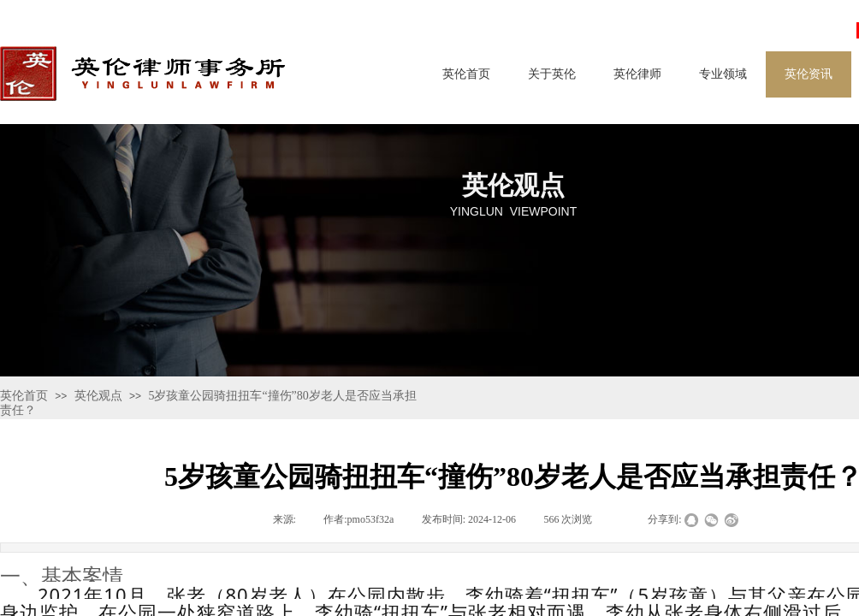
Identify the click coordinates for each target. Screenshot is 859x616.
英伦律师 (637, 74)
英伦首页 (466, 74)
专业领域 (723, 74)
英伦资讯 (809, 74)
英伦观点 (98, 396)
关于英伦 (552, 74)
